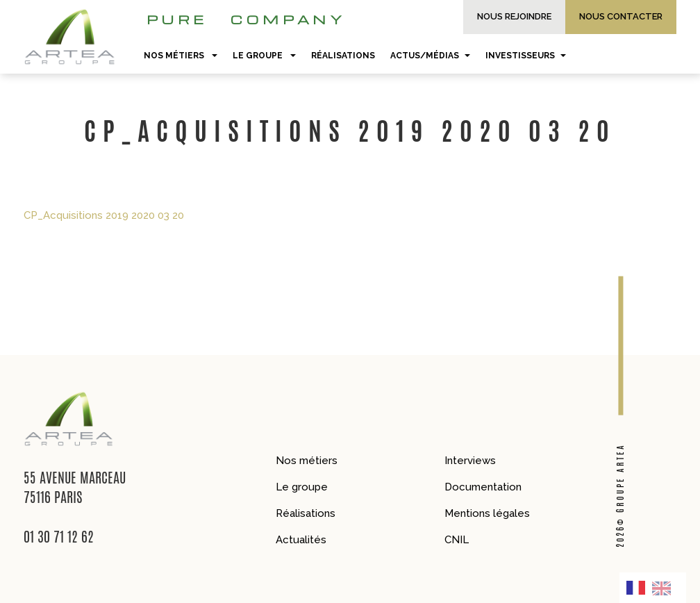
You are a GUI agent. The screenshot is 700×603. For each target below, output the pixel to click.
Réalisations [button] (343, 56)
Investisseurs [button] (526, 56)
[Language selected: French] (653, 588)
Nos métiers (307, 461)
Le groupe (302, 487)
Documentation (483, 487)
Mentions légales (487, 513)
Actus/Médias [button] (430, 56)
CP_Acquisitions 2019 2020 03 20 (104, 215)
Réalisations (306, 513)
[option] (666, 588)
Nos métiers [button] (181, 56)
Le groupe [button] (264, 56)
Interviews (470, 461)
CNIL (457, 540)
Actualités (301, 540)
